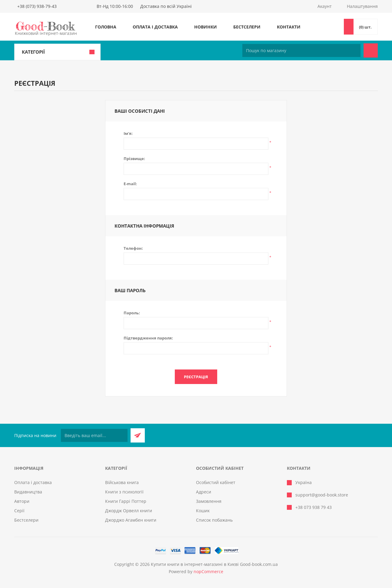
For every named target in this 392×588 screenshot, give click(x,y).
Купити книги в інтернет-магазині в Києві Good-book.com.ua (214, 564)
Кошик (203, 511)
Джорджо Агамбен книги (131, 520)
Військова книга (122, 482)
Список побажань (214, 520)
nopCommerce (208, 571)
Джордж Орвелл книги (129, 511)
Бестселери (247, 27)
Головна (106, 27)
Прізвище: (134, 159)
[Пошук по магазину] (301, 50)
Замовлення (209, 501)
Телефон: (133, 248)
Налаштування (362, 6)
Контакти (289, 27)
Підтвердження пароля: (148, 338)
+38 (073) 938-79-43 (37, 6)
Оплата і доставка (155, 27)
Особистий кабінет (216, 482)
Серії (19, 511)
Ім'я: (128, 133)
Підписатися (138, 435)
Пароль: (132, 313)
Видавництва (28, 492)
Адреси (204, 492)
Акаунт (325, 6)
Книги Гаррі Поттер (126, 501)
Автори (22, 501)
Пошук (371, 50)
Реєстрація (196, 377)
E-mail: (130, 184)
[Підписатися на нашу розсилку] (94, 435)
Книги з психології (124, 492)
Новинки (206, 27)
